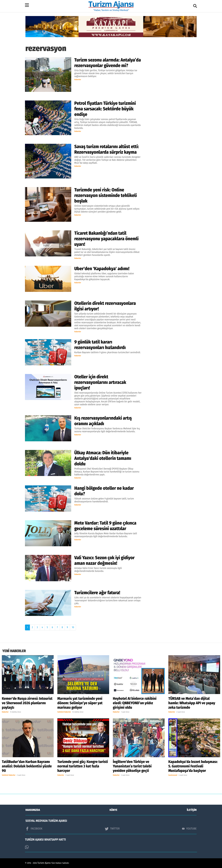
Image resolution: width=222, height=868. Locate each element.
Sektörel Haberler (64, 712)
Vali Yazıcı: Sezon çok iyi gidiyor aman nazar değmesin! (104, 560)
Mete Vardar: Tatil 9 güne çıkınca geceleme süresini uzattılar (105, 526)
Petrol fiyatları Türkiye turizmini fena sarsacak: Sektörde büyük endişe (105, 109)
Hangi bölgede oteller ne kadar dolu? (104, 491)
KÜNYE (113, 810)
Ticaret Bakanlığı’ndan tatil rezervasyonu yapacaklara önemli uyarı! (106, 239)
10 (73, 627)
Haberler (78, 80)
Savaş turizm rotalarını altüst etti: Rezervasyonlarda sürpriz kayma (107, 149)
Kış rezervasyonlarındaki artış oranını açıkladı (103, 421)
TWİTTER (112, 829)
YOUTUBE (189, 829)
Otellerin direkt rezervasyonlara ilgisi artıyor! (105, 306)
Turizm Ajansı (44, 863)
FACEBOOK (34, 829)
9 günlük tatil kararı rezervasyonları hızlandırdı (100, 345)
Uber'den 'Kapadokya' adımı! (102, 269)
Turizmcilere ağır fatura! (97, 593)
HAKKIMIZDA (33, 810)
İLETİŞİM (192, 810)
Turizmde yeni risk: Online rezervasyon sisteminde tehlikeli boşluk (106, 195)
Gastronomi (173, 775)
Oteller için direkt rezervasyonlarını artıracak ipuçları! (100, 382)
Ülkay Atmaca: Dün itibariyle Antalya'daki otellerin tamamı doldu (103, 458)
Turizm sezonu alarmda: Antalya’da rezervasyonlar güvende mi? (108, 63)
